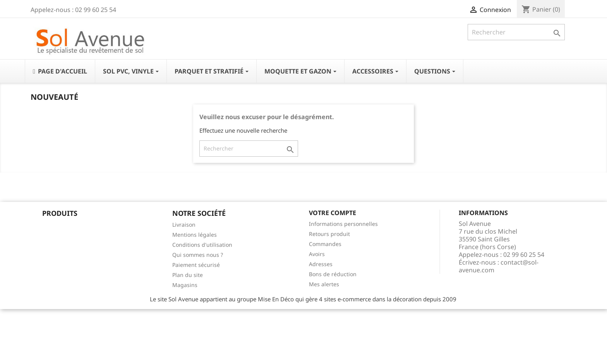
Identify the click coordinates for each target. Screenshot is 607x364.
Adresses (321, 264)
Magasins (185, 285)
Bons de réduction (333, 274)
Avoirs (317, 254)
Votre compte (333, 213)
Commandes (325, 244)
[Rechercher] (516, 32)
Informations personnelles (343, 224)
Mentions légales (195, 235)
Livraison (184, 225)
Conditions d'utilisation (202, 245)
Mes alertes (324, 284)
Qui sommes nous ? (198, 255)
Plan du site (188, 275)
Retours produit (329, 234)
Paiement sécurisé (196, 265)
